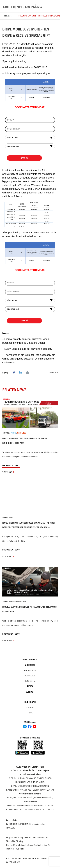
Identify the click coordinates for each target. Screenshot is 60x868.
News (17, 465)
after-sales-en (20, 601)
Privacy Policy (12, 820)
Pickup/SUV (30, 708)
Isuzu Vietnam (30, 660)
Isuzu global (30, 681)
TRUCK (14, 433)
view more (8, 472)
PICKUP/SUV (21, 433)
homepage (7, 16)
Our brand (30, 702)
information (8, 465)
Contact (30, 692)
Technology (30, 676)
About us (30, 665)
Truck (30, 713)
